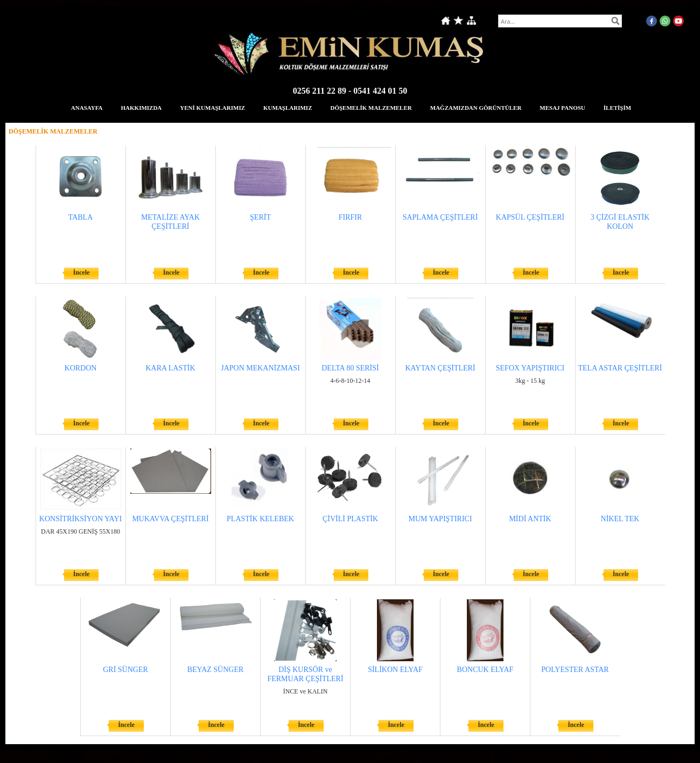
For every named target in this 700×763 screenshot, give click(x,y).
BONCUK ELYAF (485, 670)
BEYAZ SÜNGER (216, 670)
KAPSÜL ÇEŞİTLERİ (530, 217)
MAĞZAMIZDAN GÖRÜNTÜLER (476, 108)
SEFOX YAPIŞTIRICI (530, 368)
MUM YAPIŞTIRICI (440, 519)
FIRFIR (351, 217)
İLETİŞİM (617, 108)
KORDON (81, 368)
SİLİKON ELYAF (395, 670)
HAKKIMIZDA (142, 108)
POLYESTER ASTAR (575, 670)
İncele (82, 272)
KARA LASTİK (170, 368)
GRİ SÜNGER (125, 670)
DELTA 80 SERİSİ (350, 368)
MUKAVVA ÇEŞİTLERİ (170, 519)
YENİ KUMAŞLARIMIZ (212, 108)
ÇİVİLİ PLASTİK (350, 519)
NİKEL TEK (620, 519)
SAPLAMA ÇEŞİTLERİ (440, 217)
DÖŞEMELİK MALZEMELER (371, 108)
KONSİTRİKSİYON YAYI (80, 519)
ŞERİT (260, 217)
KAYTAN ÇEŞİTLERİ (440, 368)
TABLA (81, 217)
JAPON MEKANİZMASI (260, 368)
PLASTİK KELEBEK (260, 519)
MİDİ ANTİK (530, 519)
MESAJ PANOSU (562, 108)
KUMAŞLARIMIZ (288, 108)
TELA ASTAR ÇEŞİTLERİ (620, 368)
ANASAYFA (87, 108)
